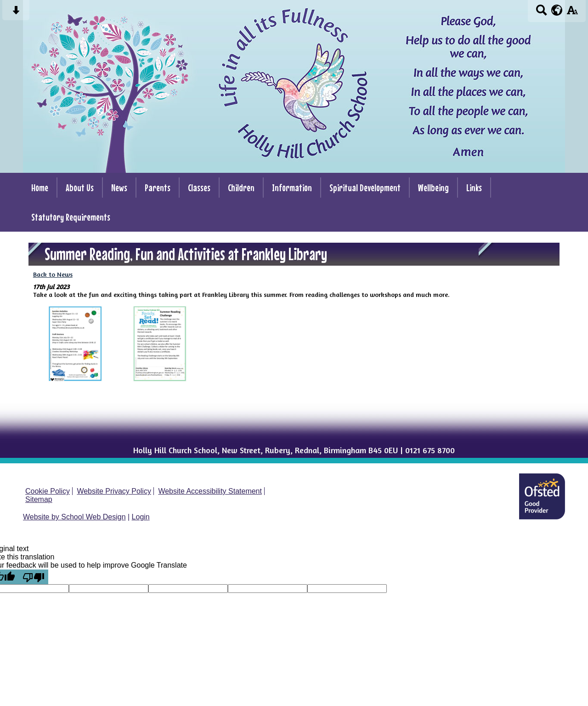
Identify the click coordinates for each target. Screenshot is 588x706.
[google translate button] (557, 10)
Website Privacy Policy (114, 491)
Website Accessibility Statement (210, 491)
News (119, 188)
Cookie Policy (48, 491)
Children (241, 188)
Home (40, 188)
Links (474, 188)
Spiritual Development (365, 188)
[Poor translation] (34, 577)
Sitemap (39, 499)
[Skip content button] (16, 13)
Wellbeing (433, 188)
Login (141, 517)
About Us (80, 188)
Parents (158, 188)
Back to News (53, 274)
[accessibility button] (572, 13)
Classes (199, 188)
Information (292, 188)
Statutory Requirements (71, 217)
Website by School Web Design (74, 517)
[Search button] (541, 13)
